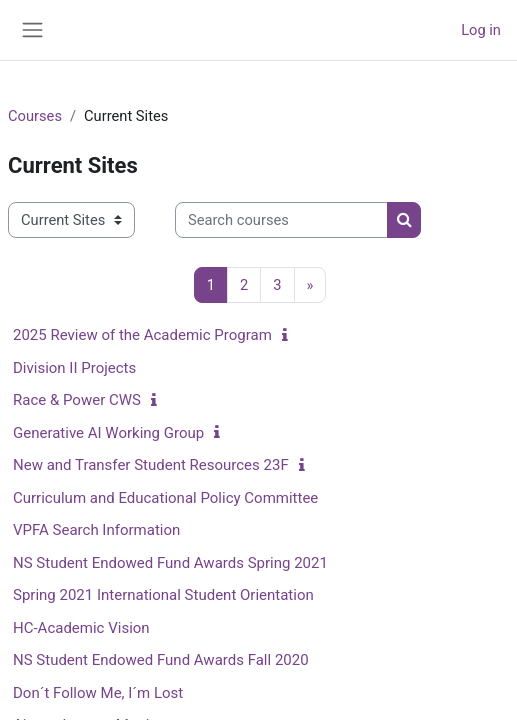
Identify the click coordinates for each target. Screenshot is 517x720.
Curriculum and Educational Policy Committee (165, 498)
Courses (35, 116)
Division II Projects (74, 368)
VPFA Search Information (96, 530)
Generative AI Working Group (108, 433)
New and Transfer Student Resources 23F (151, 465)
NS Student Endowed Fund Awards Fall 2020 (161, 660)
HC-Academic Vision (81, 628)
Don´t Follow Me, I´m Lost (98, 693)
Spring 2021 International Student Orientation (163, 595)
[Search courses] (281, 220)
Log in (481, 30)
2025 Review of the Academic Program (142, 335)
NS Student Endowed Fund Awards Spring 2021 (170, 563)
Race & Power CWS (77, 400)
